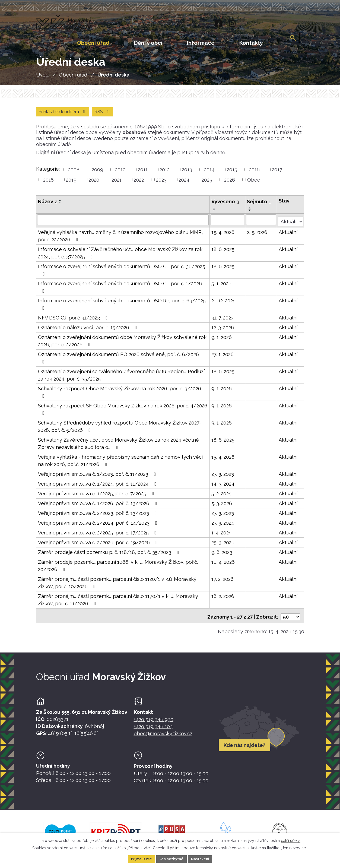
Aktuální (288, 235)
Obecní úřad (73, 78)
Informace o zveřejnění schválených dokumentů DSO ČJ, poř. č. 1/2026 (120, 290)
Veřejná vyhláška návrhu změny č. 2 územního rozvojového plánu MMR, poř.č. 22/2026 (120, 239)
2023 (161, 184)
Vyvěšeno (225, 206)
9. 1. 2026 (222, 340)
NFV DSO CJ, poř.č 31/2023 (74, 320)
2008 (74, 174)
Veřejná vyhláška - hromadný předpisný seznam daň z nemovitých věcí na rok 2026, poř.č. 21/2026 (120, 463)
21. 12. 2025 (224, 303)
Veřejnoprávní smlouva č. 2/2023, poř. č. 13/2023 (98, 516)
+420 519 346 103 (153, 727)
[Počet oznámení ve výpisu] (290, 617)
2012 (165, 174)
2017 (277, 174)
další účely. (291, 839)
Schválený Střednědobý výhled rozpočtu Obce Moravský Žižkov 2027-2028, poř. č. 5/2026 (120, 429)
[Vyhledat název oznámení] (123, 224)
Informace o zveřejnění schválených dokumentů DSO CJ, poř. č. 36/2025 (122, 273)
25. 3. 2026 (223, 545)
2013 (187, 174)
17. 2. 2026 (223, 582)
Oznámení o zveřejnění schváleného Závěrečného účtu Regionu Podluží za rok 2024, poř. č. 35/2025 (121, 378)
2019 (71, 184)
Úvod (42, 78)
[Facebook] (217, 24)
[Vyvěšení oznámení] (228, 224)
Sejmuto (259, 206)
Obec (254, 184)
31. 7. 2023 (223, 320)
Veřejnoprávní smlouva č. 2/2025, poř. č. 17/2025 (98, 535)
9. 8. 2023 (222, 555)
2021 (117, 184)
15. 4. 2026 (223, 235)
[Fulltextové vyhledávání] (275, 24)
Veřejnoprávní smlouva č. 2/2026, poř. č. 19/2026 (99, 545)
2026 (230, 184)
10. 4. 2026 (223, 565)
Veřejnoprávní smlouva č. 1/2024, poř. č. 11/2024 (98, 487)
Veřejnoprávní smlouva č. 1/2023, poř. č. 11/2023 (98, 477)
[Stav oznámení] (290, 223)
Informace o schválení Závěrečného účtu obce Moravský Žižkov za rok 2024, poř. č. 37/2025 (120, 256)
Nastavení (204, 858)
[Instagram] (232, 24)
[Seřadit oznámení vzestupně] (60, 205)
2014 (209, 174)
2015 (232, 174)
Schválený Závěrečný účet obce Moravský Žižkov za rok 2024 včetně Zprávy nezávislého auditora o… (118, 446)
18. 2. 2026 (223, 599)
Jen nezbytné (172, 858)
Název (48, 206)
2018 (48, 184)
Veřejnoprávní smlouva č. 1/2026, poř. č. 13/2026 (99, 506)
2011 (143, 174)
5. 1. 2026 (222, 286)
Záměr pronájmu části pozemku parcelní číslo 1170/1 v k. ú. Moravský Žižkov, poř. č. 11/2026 (118, 603)
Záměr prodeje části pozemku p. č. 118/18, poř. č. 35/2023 (110, 555)
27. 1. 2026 (223, 357)
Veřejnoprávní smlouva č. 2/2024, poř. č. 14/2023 (99, 526)
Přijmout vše (138, 858)
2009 (97, 174)
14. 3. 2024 (223, 487)
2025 (207, 184)
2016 (254, 174)
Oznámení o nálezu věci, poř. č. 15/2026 (89, 330)
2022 (139, 184)
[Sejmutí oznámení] (261, 224)
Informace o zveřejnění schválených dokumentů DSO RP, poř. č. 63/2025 (122, 307)
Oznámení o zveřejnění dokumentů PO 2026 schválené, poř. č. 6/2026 (118, 361)
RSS (48, 115)
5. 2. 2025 (222, 496)
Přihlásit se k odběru (93, 115)
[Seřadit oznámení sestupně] (60, 207)
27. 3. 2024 (223, 526)
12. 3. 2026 (223, 330)
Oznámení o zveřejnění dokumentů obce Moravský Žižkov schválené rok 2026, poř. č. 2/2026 (122, 344)
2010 (120, 174)
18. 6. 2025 (223, 252)
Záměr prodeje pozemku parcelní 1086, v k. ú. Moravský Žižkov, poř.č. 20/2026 (118, 568)
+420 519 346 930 (154, 720)
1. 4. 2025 (222, 535)
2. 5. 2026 (257, 235)
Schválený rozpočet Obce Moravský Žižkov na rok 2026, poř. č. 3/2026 (120, 395)
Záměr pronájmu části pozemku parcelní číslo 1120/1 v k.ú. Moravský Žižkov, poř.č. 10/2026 (117, 585)
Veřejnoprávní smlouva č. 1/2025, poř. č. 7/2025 (97, 496)
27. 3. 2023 (223, 477)
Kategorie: (48, 173)
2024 (184, 184)
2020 (94, 184)
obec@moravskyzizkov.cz (163, 734)
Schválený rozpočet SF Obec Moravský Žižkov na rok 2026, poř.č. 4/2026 (123, 412)
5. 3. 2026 (222, 506)
